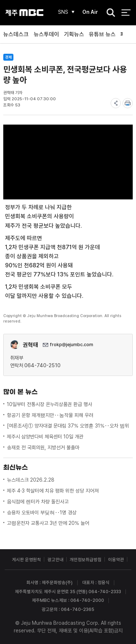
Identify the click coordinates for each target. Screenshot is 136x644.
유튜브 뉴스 (102, 34)
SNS (63, 12)
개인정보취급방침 (86, 560)
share (116, 103)
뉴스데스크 (16, 34)
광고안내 (55, 560)
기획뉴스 (74, 34)
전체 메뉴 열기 (126, 13)
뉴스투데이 (46, 34)
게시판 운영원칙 (26, 560)
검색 (109, 13)
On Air (90, 12)
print (128, 103)
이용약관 (116, 560)
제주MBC (24, 13)
